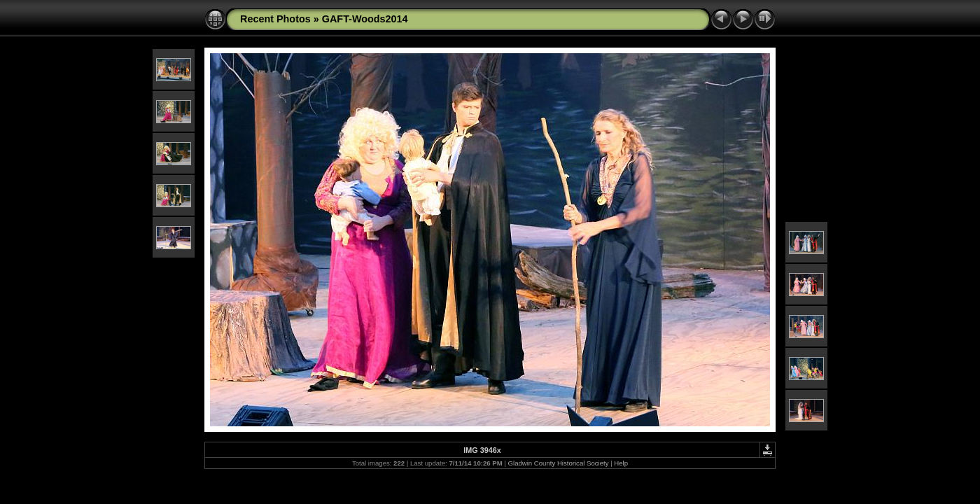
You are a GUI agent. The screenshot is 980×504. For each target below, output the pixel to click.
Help (621, 463)
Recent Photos (275, 19)
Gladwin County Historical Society (559, 463)
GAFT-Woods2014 (365, 19)
